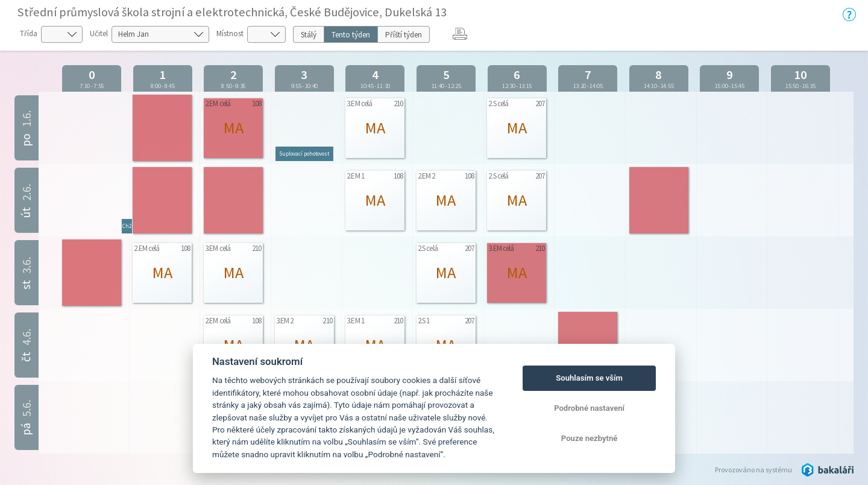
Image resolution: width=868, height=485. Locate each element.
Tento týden (351, 35)
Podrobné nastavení (589, 408)
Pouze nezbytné (590, 438)
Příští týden (404, 35)
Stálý (309, 35)
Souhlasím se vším (589, 378)
